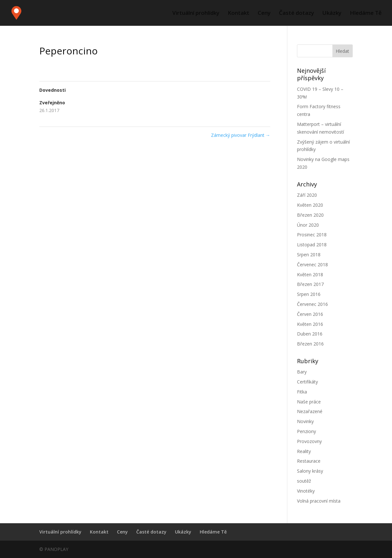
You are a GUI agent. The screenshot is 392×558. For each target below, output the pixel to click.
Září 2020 (307, 195)
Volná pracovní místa (319, 501)
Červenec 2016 (312, 304)
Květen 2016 (310, 324)
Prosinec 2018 (312, 235)
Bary (302, 372)
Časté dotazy (296, 14)
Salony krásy (310, 471)
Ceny (264, 14)
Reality (304, 451)
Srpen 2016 (309, 294)
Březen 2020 (310, 215)
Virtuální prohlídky (196, 14)
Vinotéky (306, 491)
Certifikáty (307, 382)
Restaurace (309, 461)
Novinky (305, 421)
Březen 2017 (310, 284)
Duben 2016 (310, 334)
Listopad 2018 (312, 245)
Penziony (306, 431)
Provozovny (309, 441)
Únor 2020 (308, 225)
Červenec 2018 (312, 265)
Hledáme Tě (366, 14)
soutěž (304, 481)
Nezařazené (310, 411)
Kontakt (239, 14)
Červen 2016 (310, 314)
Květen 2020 (310, 205)
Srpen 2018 (309, 255)
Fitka (302, 392)
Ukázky (332, 14)
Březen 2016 (310, 344)
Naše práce (309, 402)
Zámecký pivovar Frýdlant (241, 135)
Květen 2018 (310, 274)
